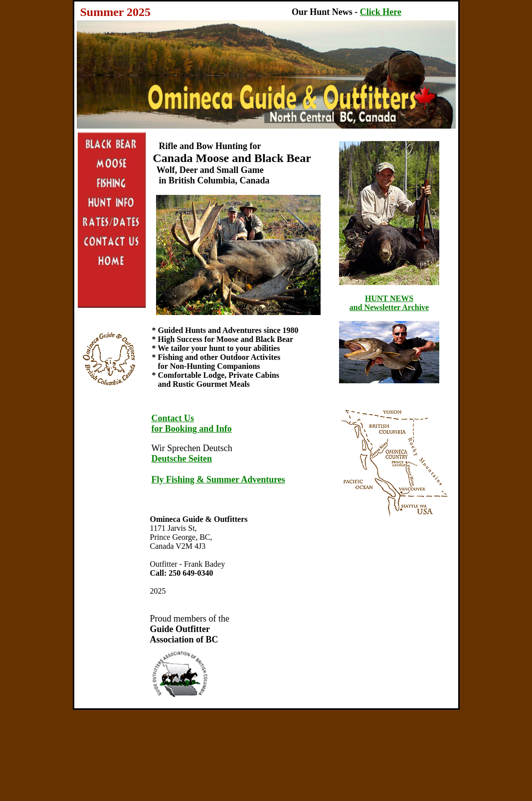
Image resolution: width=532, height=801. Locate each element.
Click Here (381, 12)
